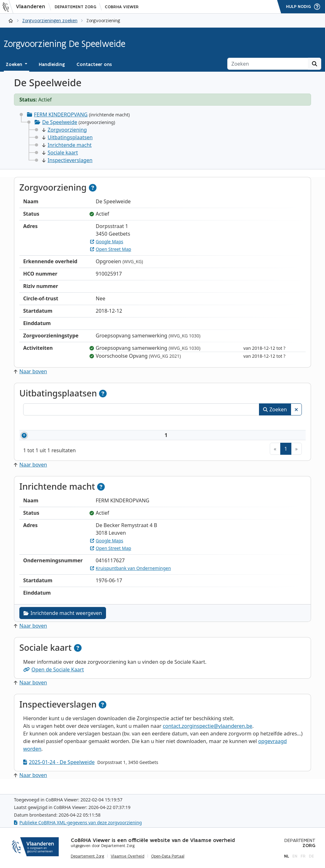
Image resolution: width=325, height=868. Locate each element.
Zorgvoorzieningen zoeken (50, 20)
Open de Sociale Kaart (53, 677)
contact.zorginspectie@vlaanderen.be (208, 734)
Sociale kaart (60, 153)
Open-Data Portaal (168, 856)
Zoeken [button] (15, 64)
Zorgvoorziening (65, 130)
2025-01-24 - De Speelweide (59, 770)
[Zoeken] (268, 64)
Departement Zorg (75, 7)
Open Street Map (111, 249)
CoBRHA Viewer (122, 7)
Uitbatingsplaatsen (67, 137)
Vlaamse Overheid (128, 856)
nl (287, 856)
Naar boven (30, 371)
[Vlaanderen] (26, 7)
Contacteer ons (94, 64)
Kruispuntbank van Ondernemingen (131, 576)
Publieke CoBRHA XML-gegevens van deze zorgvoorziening (78, 822)
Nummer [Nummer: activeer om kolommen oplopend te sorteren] (41, 424)
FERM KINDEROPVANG (61, 114)
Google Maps (107, 241)
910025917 (51, 439)
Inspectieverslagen (67, 160)
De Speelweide (60, 122)
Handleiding (52, 64)
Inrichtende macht (67, 145)
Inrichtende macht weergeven (63, 621)
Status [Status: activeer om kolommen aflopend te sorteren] (273, 424)
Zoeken (275, 409)
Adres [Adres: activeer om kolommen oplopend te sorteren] (171, 424)
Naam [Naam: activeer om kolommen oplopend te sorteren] (84, 424)
